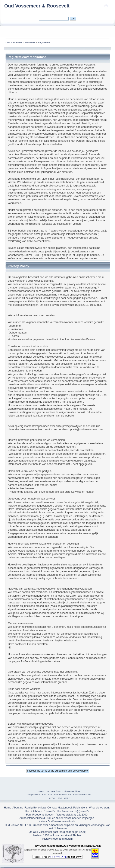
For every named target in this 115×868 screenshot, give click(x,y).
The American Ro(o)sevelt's (73, 811)
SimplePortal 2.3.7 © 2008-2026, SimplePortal (49, 794)
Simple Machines (72, 791)
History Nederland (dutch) (57, 839)
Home (8, 808)
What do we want (99, 808)
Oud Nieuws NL (14, 825)
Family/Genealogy (35, 808)
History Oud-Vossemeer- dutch (57, 821)
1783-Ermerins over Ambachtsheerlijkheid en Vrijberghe (57, 825)
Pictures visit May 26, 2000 (72, 815)
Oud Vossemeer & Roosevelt (37, 6)
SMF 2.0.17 (44, 791)
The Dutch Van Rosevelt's (40, 811)
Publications (80, 808)
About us (18, 808)
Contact (52, 808)
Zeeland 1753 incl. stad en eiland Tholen (57, 835)
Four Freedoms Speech (40, 815)
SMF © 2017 (57, 791)
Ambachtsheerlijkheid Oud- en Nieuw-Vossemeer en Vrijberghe (57, 818)
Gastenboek (65, 808)
